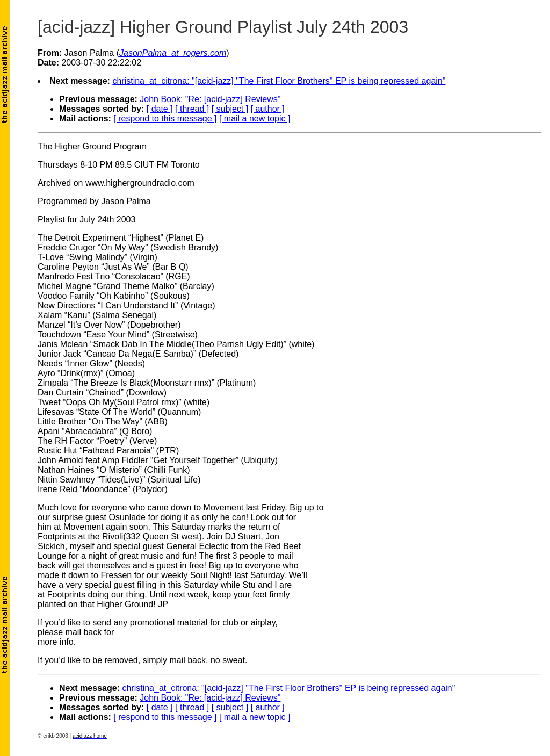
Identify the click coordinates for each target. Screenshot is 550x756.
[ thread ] (192, 109)
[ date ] (160, 109)
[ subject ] (230, 109)
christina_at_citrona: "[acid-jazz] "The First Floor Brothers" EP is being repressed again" (279, 81)
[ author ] (268, 109)
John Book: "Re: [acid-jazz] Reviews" (210, 99)
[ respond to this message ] (165, 118)
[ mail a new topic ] (255, 118)
